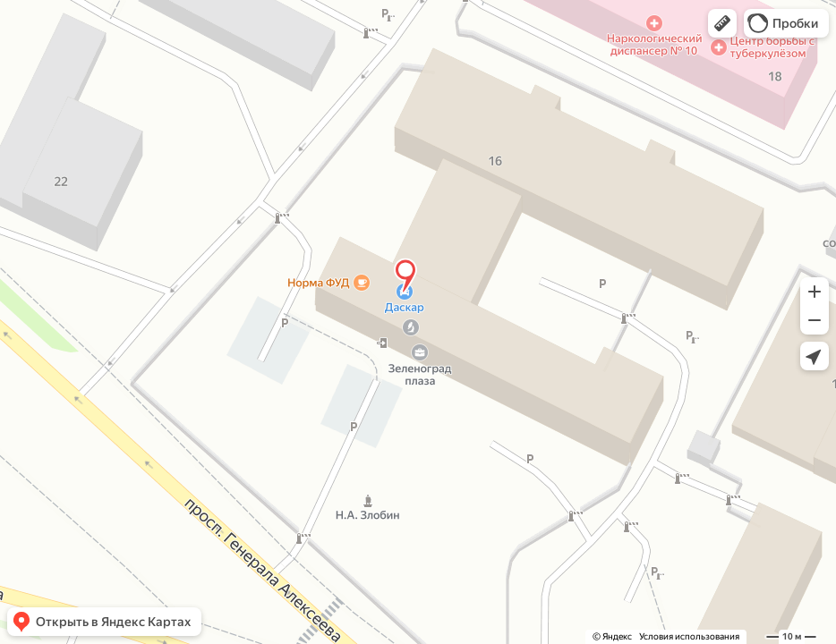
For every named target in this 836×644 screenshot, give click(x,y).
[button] (722, 23)
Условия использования (689, 636)
